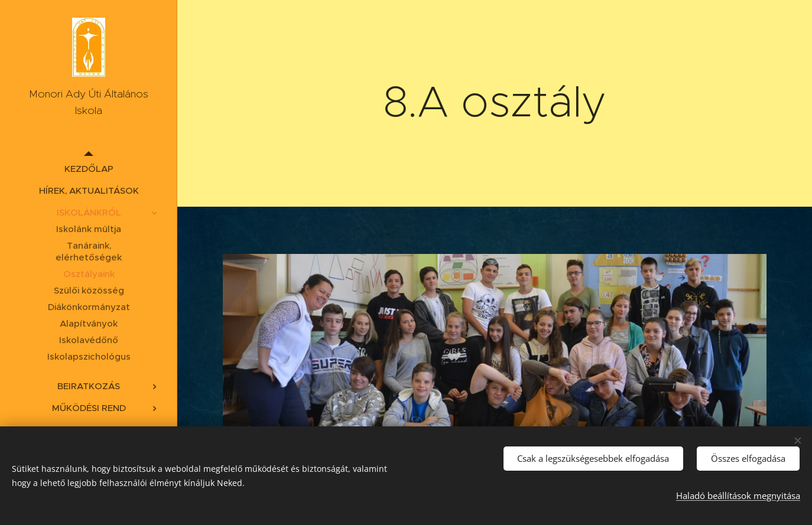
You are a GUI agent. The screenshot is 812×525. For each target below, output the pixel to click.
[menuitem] (89, 169)
